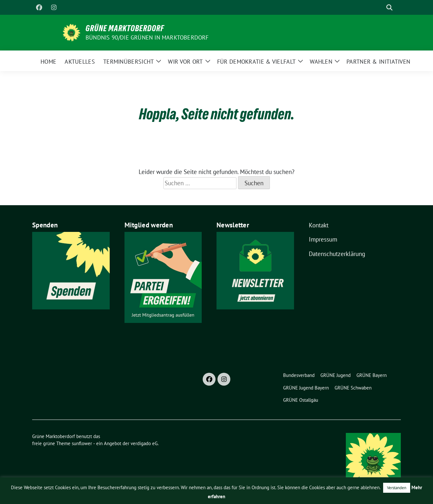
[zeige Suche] (389, 8)
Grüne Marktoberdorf (125, 28)
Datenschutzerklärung (337, 254)
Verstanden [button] (397, 488)
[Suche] (380, 8)
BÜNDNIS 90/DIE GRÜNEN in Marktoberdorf (147, 37)
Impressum (323, 239)
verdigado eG (144, 443)
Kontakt (319, 225)
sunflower (82, 443)
